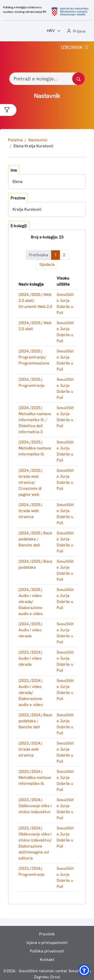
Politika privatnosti (47, 951)
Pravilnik (47, 934)
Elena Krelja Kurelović (33, 146)
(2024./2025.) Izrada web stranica (30, 511)
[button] (76, 31)
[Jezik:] (54, 31)
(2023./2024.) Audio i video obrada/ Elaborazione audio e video (31, 693)
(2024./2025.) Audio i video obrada (30, 630)
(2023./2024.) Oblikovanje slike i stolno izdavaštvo (35, 806)
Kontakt (47, 960)
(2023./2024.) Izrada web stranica (30, 749)
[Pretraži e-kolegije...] (47, 79)
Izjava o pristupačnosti (47, 943)
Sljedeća (47, 264)
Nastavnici (38, 140)
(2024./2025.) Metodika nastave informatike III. (35, 448)
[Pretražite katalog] (78, 79)
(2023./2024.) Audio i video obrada (30, 658)
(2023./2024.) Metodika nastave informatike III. (35, 777)
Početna (15, 140)
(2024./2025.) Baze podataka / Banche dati (35, 539)
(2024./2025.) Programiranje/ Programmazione (34, 357)
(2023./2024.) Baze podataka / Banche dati (35, 721)
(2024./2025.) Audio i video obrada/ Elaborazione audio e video (31, 602)
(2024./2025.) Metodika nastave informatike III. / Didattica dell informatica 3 (35, 420)
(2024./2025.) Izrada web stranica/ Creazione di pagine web (30, 482)
